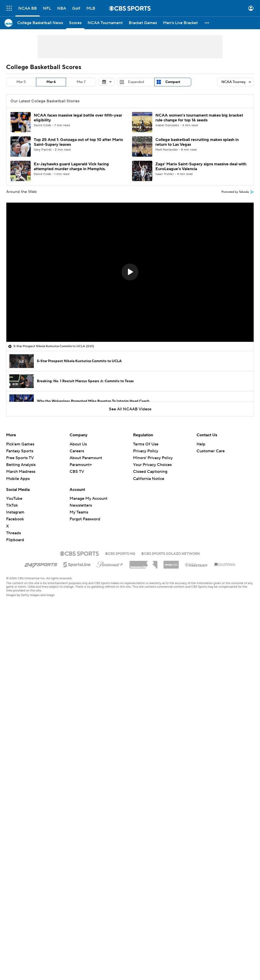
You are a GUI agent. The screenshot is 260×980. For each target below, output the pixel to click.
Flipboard (15, 540)
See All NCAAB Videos (130, 409)
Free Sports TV (20, 458)
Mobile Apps (18, 479)
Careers (77, 451)
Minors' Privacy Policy (153, 458)
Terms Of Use (146, 444)
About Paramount (86, 458)
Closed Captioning (150, 472)
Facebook (15, 519)
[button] (207, 23)
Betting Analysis (21, 465)
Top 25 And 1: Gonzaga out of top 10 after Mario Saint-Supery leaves (78, 142)
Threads (13, 533)
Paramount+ (81, 465)
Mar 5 (21, 82)
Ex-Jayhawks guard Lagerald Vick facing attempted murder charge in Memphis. (71, 166)
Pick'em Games (20, 444)
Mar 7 (81, 82)
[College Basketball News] (40, 23)
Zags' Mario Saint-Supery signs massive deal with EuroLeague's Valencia (201, 166)
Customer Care (211, 451)
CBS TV (77, 472)
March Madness (21, 472)
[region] (130, 272)
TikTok (12, 505)
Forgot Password (85, 519)
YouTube (14, 499)
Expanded (136, 82)
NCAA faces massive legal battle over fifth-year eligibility (78, 118)
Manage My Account (88, 499)
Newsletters (81, 505)
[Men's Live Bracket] (180, 23)
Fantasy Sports (20, 451)
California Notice (149, 479)
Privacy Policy (146, 451)
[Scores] (75, 23)
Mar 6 (51, 82)
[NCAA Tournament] (105, 23)
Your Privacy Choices (152, 465)
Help (201, 444)
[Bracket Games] (143, 23)
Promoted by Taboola (238, 192)
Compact (173, 82)
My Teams (79, 512)
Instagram (15, 512)
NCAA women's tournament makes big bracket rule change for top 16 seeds (199, 118)
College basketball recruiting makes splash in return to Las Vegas (197, 142)
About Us (78, 444)
